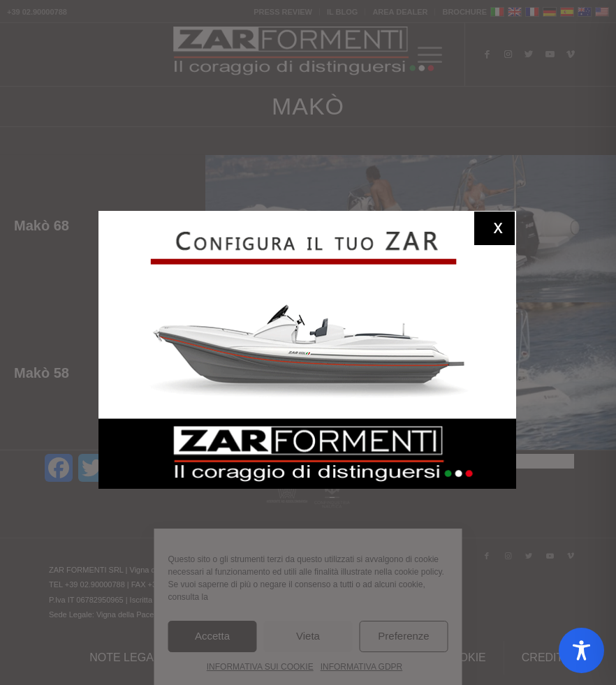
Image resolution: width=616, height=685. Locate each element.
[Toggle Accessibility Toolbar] (581, 650)
